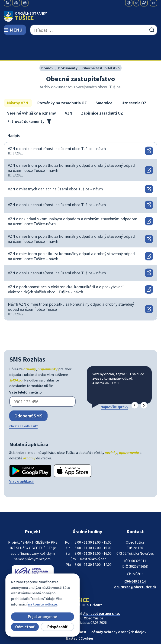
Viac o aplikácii (21, 460)
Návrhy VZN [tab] (18, 82)
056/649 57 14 (135, 560)
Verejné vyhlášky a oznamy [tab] (32, 92)
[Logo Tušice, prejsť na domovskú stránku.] (80, 16)
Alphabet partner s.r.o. (102, 593)
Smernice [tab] (104, 82)
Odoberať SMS (28, 395)
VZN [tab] (69, 92)
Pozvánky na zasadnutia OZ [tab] (62, 82)
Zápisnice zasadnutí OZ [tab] (102, 92)
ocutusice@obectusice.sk (135, 566)
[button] (135, 384)
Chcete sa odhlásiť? (23, 405)
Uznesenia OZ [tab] (134, 82)
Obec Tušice (93, 597)
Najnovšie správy (114, 386)
